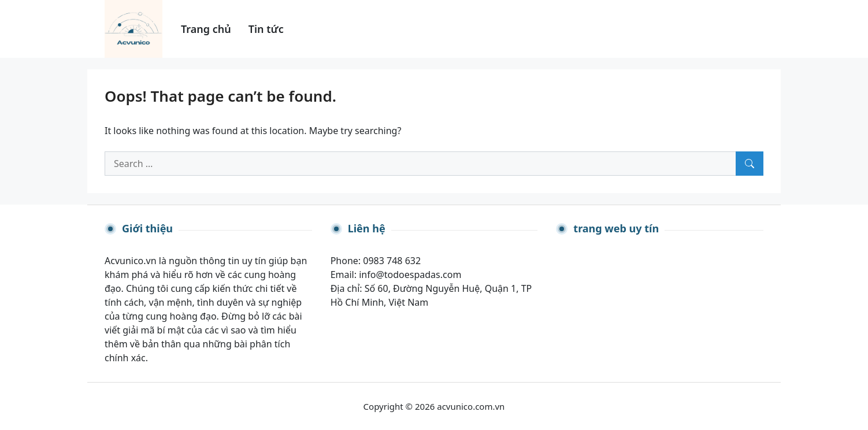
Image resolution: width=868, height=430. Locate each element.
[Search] (750, 164)
